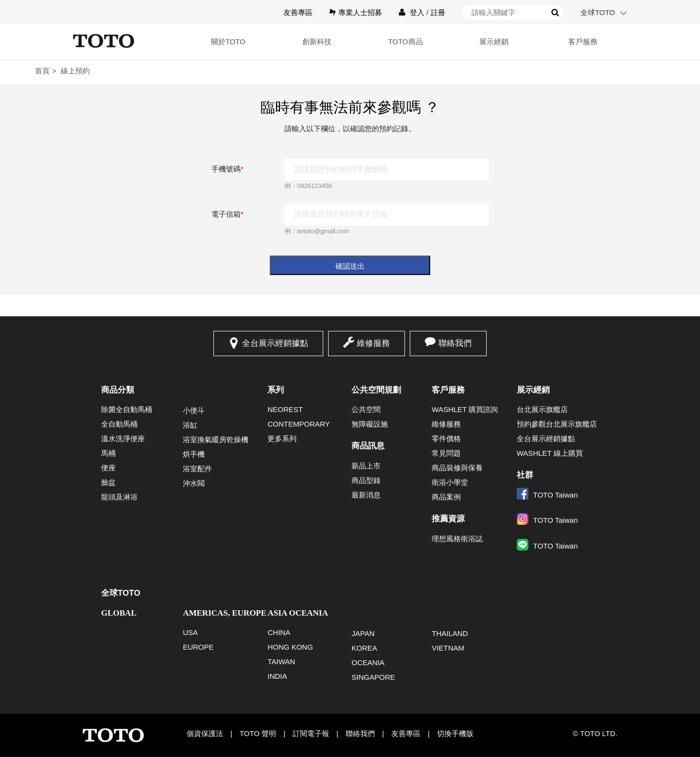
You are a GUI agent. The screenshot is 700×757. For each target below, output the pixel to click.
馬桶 (108, 453)
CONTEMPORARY (298, 424)
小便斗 (194, 410)
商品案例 (446, 497)
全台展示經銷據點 (275, 343)
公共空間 (366, 409)
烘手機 (194, 454)
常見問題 (446, 453)
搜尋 (555, 13)
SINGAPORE (373, 677)
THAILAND (450, 633)
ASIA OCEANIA (297, 613)
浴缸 (190, 425)
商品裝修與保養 (457, 468)
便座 (108, 468)
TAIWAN (281, 662)
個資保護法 (205, 733)
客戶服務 (583, 42)
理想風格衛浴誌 (457, 539)
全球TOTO (598, 12)
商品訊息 (368, 446)
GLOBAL (119, 613)
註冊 (438, 12)
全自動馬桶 (119, 424)
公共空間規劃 (376, 390)
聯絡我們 (455, 343)
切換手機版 (455, 733)
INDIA (277, 676)
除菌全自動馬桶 (127, 409)
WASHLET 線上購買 (550, 453)
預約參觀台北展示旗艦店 (557, 424)
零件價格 (446, 439)
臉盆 (108, 482)
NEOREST (285, 409)
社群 (525, 475)
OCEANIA (368, 662)
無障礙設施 (370, 424)
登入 (417, 12)
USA (190, 632)
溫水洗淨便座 (123, 439)
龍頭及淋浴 (119, 497)
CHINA (279, 632)
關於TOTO (228, 42)
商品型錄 (366, 480)
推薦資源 (448, 519)
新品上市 (366, 466)
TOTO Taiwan (547, 495)
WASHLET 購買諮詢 (465, 409)
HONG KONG (290, 647)
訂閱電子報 (311, 733)
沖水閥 (194, 483)
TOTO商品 (405, 42)
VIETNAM (448, 648)
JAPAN (363, 633)
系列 (276, 390)
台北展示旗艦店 (542, 409)
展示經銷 (494, 42)
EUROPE (198, 647)
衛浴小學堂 (450, 482)
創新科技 (317, 42)
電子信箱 (227, 214)
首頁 (42, 71)
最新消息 (366, 495)
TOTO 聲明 (258, 733)
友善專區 (298, 12)
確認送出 (350, 266)
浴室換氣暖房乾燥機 (216, 439)
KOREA (364, 648)
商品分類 (118, 390)
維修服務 (373, 343)
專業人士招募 (360, 12)
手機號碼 (227, 169)
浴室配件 (197, 469)
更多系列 (282, 439)
